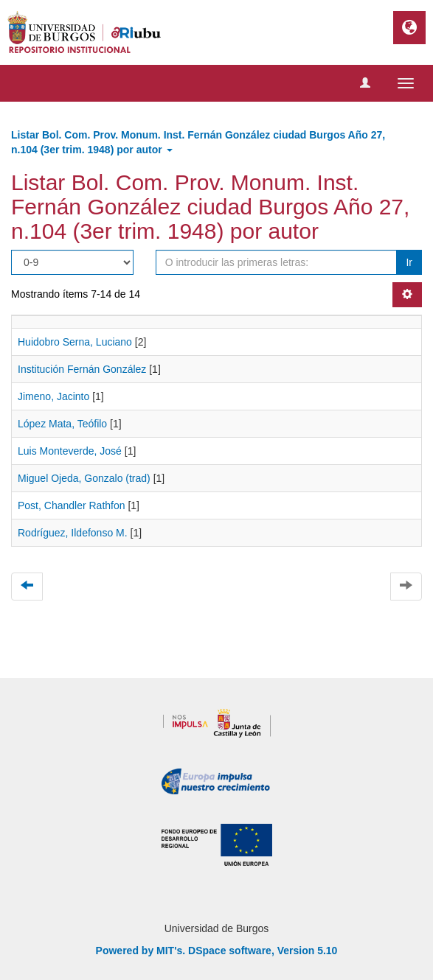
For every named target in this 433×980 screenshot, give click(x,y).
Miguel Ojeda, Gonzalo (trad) (84, 478)
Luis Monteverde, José (70, 451)
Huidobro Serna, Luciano (75, 342)
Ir (409, 262)
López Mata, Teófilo (62, 424)
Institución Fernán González (82, 369)
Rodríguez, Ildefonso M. (73, 533)
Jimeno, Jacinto (53, 396)
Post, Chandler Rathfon (72, 505)
